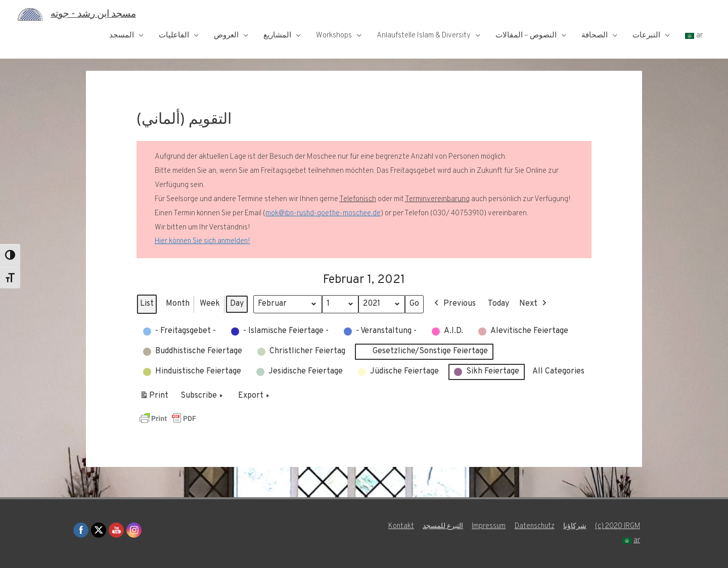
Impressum (540, 526)
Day (237, 304)
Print (154, 398)
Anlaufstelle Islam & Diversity (424, 36)
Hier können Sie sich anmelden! (204, 241)
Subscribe (203, 396)
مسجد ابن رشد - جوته (98, 14)
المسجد (122, 36)
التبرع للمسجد (491, 526)
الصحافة (595, 36)
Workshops (334, 36)
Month (178, 304)
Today (502, 304)
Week (210, 304)
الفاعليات (174, 36)
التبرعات (646, 36)
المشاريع (277, 36)
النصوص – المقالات (526, 36)
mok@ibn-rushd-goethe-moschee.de (324, 214)
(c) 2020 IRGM (591, 540)
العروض (226, 36)
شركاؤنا (630, 526)
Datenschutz (587, 526)
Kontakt (446, 526)
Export (255, 396)
